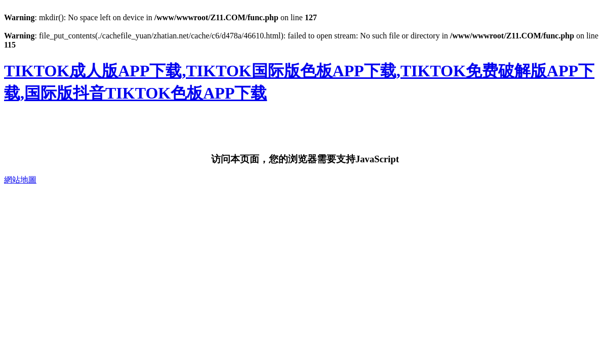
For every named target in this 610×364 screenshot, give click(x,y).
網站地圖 (20, 180)
